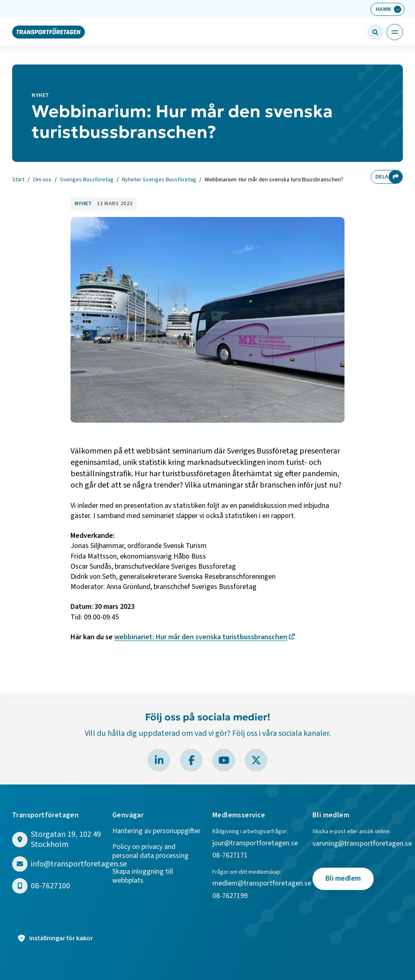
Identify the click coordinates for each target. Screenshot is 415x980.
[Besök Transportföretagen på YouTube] (224, 760)
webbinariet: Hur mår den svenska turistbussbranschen (201, 637)
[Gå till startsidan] (49, 32)
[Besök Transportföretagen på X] (256, 760)
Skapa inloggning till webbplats (143, 876)
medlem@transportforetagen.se (262, 884)
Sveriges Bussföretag (87, 180)
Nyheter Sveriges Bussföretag (159, 180)
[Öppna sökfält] (375, 32)
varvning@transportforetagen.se (362, 844)
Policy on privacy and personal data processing (150, 852)
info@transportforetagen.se (79, 864)
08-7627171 (230, 856)
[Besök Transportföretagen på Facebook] (191, 760)
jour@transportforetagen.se (255, 844)
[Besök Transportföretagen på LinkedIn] (159, 760)
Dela (380, 177)
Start (18, 180)
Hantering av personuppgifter (156, 831)
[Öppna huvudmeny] (395, 32)
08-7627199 (231, 896)
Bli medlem (343, 878)
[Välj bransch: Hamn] (387, 9)
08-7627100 (50, 886)
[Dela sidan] (396, 177)
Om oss (42, 180)
